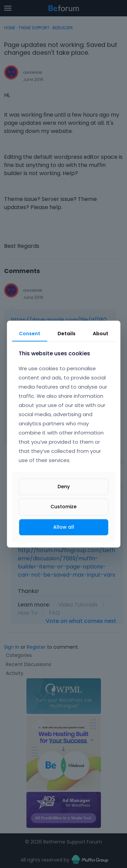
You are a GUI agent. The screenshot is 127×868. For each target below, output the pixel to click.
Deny (64, 487)
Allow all (64, 527)
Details (67, 334)
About (101, 334)
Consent (30, 334)
